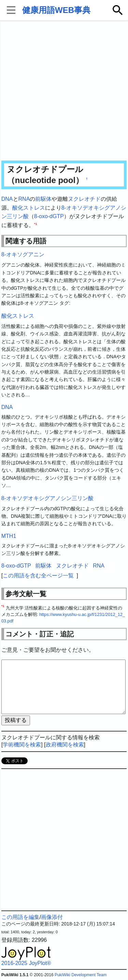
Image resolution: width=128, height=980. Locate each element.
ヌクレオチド (84, 199)
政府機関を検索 (65, 745)
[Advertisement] (64, 91)
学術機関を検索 (22, 745)
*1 (36, 223)
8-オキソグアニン (23, 254)
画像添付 (52, 917)
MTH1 (9, 536)
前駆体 (43, 199)
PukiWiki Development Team (81, 975)
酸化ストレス (29, 208)
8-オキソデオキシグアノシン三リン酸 (47, 498)
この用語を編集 (20, 917)
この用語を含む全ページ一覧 (38, 576)
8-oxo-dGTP (49, 216)
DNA (7, 199)
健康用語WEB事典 (56, 10)
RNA (24, 199)
